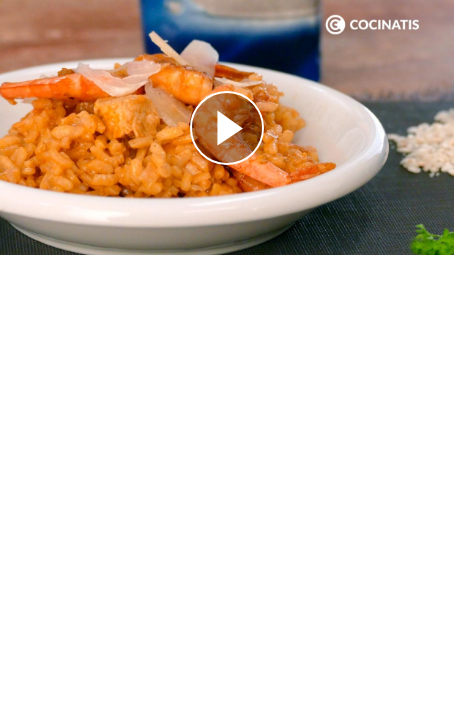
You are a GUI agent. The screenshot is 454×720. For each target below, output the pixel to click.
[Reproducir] (227, 128)
